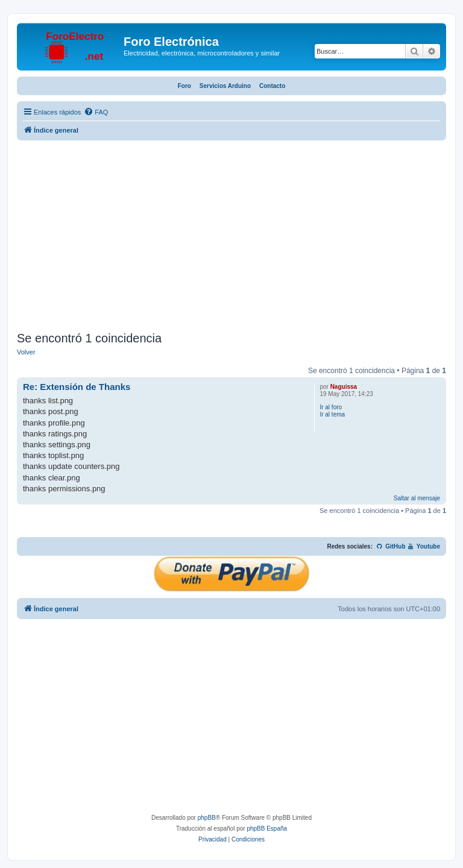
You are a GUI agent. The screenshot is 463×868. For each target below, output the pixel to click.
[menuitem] (96, 112)
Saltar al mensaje (417, 498)
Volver (26, 352)
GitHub (391, 546)
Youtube (424, 546)
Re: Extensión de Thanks (77, 387)
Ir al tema (332, 414)
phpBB (207, 818)
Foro (184, 86)
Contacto (272, 86)
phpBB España (267, 829)
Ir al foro (331, 407)
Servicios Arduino (225, 86)
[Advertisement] (231, 237)
